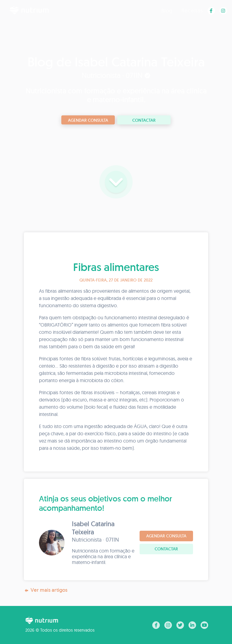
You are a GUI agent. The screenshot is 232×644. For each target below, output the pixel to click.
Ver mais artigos (46, 590)
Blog (167, 10)
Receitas (192, 10)
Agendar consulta (88, 120)
